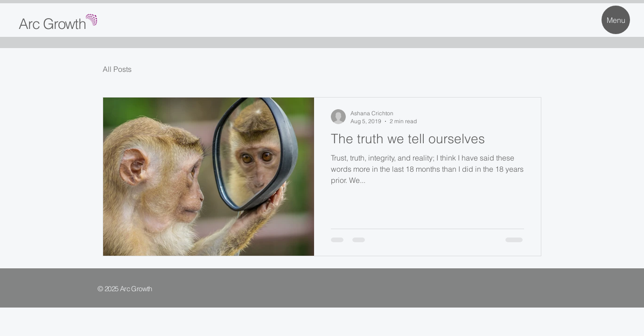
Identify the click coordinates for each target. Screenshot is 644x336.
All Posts (117, 69)
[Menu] (616, 20)
